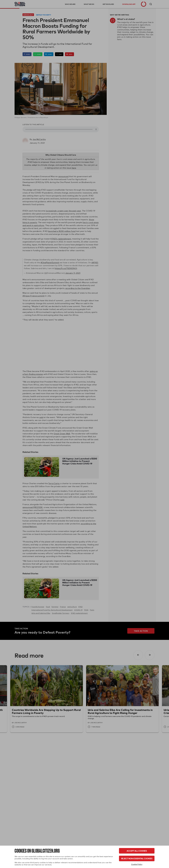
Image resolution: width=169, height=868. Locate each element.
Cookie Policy (137, 864)
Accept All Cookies (137, 851)
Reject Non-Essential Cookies (137, 858)
